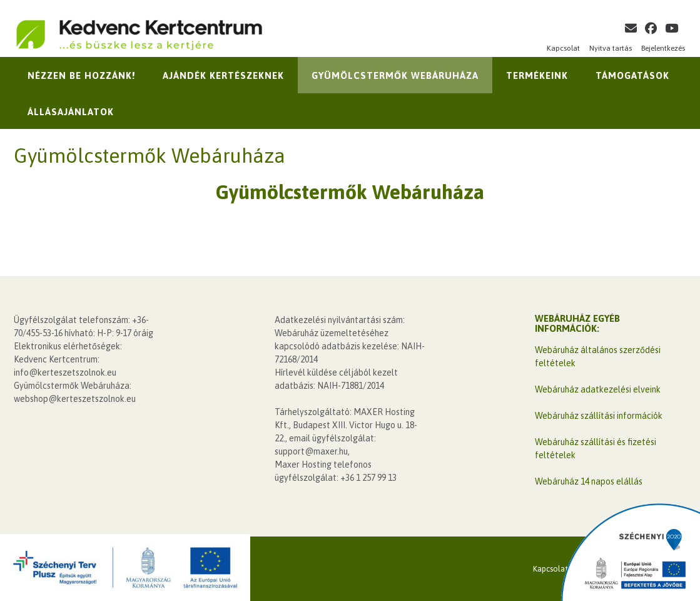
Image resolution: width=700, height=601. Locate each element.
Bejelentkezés (663, 48)
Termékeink (537, 75)
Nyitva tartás (611, 48)
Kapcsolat (563, 48)
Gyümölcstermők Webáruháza (395, 75)
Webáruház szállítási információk (599, 416)
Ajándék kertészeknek (223, 75)
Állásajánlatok (71, 112)
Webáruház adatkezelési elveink (598, 389)
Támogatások (632, 75)
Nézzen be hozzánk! (81, 75)
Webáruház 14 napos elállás (589, 481)
